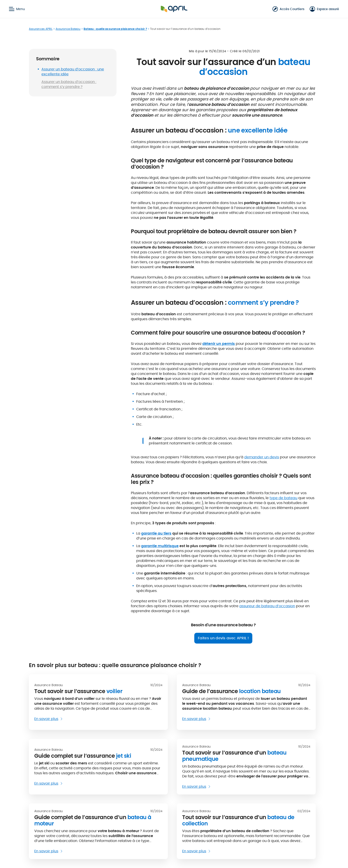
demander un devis (262, 457)
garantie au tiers (156, 533)
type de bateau (283, 498)
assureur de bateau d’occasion (267, 606)
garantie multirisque (160, 546)
